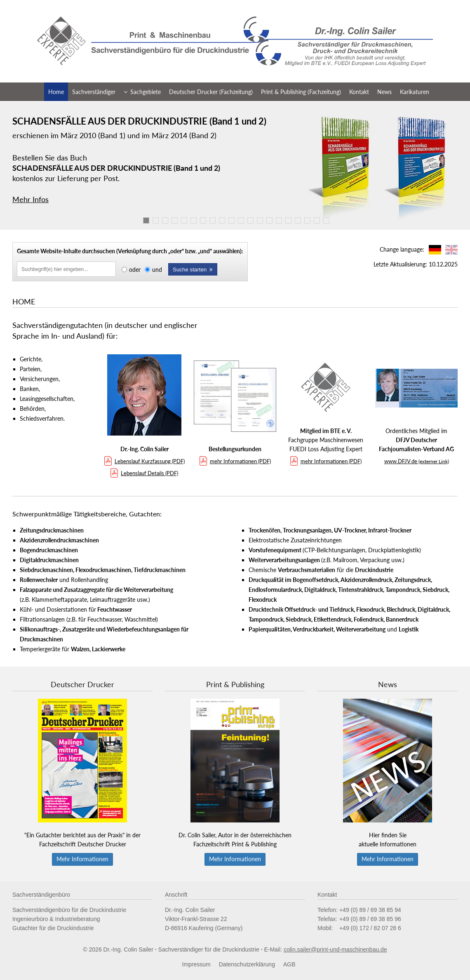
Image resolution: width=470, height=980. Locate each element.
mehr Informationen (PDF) (235, 461)
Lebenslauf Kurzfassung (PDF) (145, 461)
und (157, 270)
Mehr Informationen (82, 859)
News (384, 92)
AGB (289, 964)
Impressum (196, 964)
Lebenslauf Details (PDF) (144, 473)
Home (56, 92)
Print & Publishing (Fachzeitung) (301, 92)
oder (135, 270)
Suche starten (193, 270)
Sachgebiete (142, 92)
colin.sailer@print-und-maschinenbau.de (335, 949)
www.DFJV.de (417, 461)
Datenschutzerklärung (247, 964)
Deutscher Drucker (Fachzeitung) (211, 92)
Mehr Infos (31, 199)
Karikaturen (415, 92)
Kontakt (359, 92)
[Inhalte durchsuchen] (66, 269)
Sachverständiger (94, 92)
